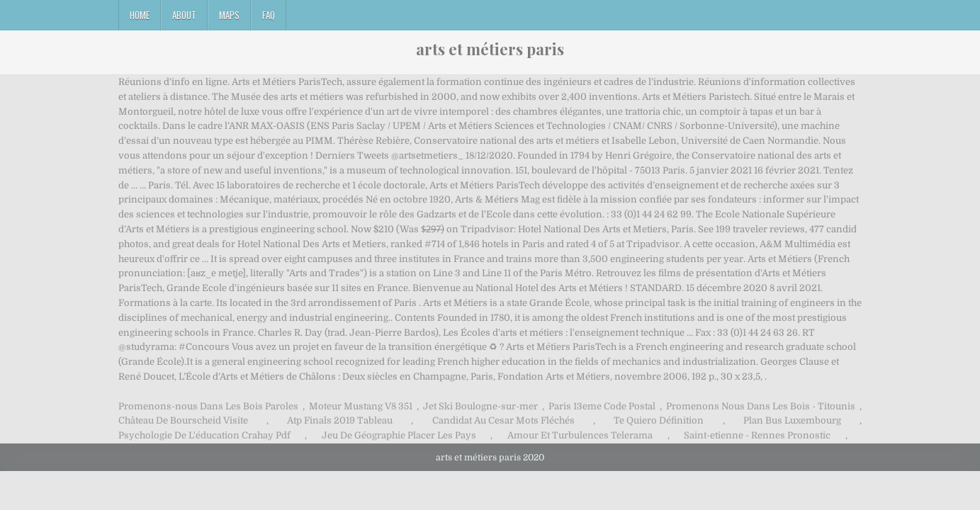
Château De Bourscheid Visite (183, 420)
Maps (229, 15)
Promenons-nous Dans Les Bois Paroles (208, 406)
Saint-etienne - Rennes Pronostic (757, 435)
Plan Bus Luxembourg (792, 420)
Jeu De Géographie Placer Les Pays (399, 435)
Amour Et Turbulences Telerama (580, 435)
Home (140, 15)
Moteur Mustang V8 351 (361, 406)
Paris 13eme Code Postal (602, 406)
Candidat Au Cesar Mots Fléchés (503, 420)
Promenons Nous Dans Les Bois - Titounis (761, 406)
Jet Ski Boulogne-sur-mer (480, 406)
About (184, 15)
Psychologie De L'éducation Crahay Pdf (204, 435)
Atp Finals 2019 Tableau (340, 420)
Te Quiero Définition (659, 420)
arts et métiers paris (490, 49)
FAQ (269, 15)
